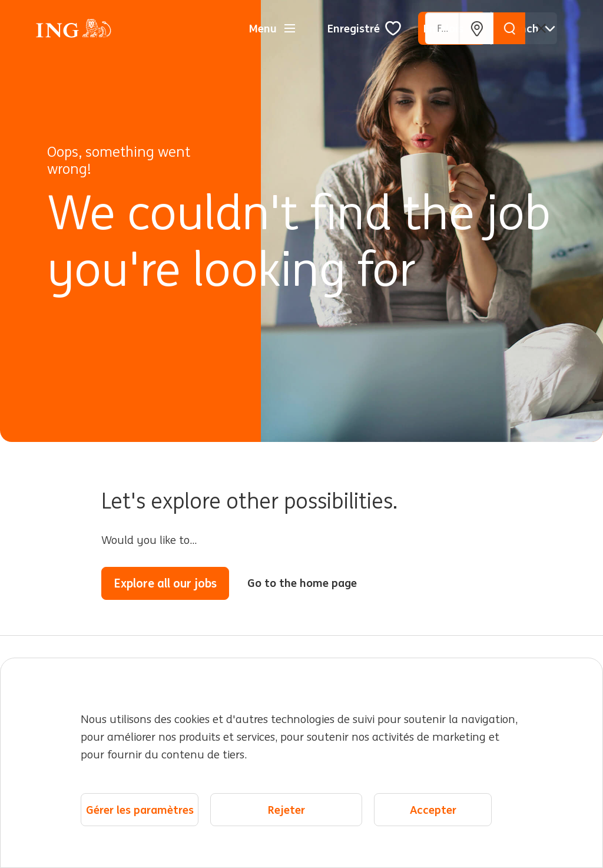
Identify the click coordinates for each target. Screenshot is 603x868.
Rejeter (286, 810)
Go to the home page (302, 583)
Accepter (433, 810)
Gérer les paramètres (140, 810)
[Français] (530, 28)
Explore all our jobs (165, 583)
